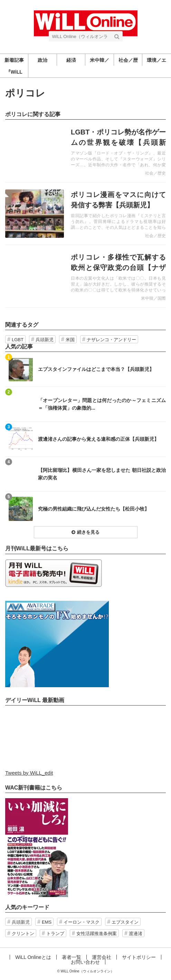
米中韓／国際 (153, 298)
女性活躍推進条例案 (97, 934)
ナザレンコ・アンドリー (111, 340)
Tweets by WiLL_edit (29, 773)
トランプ (55, 934)
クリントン (23, 934)
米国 (70, 340)
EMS (47, 922)
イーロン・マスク (82, 922)
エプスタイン (125, 922)
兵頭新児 (45, 340)
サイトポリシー (139, 957)
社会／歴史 (155, 173)
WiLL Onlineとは (33, 957)
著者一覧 (72, 957)
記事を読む (85, 151)
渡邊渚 (136, 934)
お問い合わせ (85, 962)
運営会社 (102, 957)
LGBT (18, 340)
